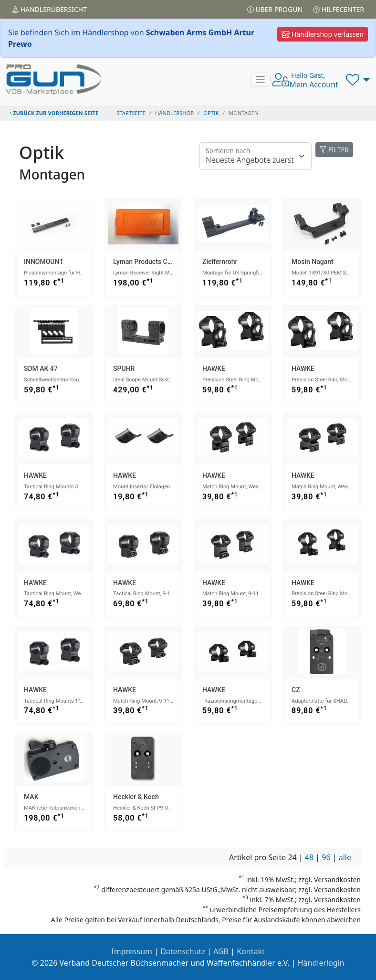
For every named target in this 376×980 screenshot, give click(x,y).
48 (309, 857)
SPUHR (124, 369)
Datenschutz (183, 951)
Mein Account (314, 80)
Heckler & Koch (136, 797)
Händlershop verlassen (323, 34)
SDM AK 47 (41, 369)
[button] (358, 80)
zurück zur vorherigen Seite (54, 113)
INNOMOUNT (44, 262)
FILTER (334, 150)
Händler (49, 9)
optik (211, 113)
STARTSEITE (131, 113)
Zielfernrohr (220, 262)
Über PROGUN (275, 9)
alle (345, 857)
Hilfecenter (339, 9)
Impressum (132, 951)
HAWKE (214, 369)
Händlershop (174, 113)
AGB (221, 951)
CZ (296, 690)
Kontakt (251, 951)
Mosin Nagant (313, 262)
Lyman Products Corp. (146, 262)
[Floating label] (256, 156)
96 (326, 857)
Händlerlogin (321, 963)
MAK (31, 797)
